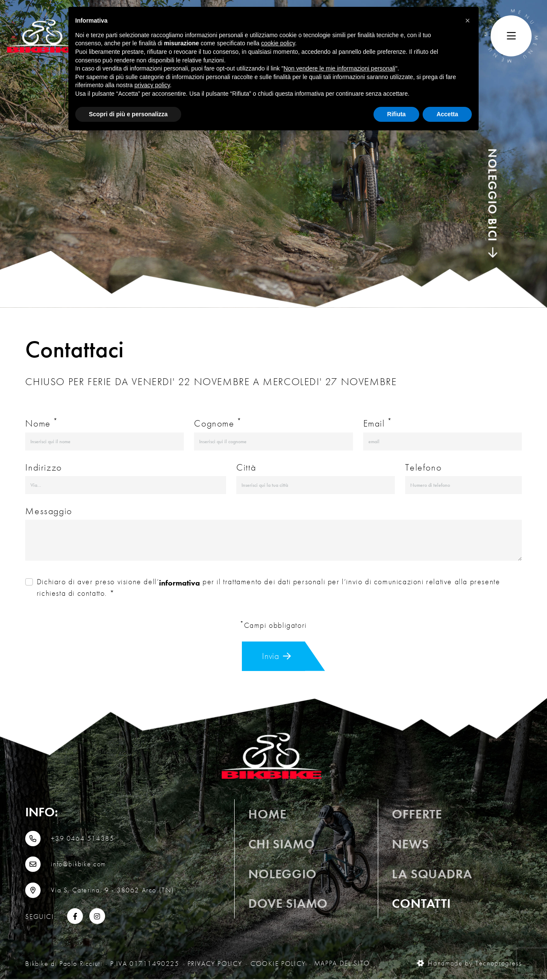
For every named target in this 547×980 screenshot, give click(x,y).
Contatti (421, 905)
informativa (179, 583)
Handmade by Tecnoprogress (470, 964)
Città (246, 467)
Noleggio (282, 876)
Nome (42, 423)
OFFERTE (417, 817)
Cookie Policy (278, 964)
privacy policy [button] (152, 85)
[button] (468, 21)
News (410, 846)
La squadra (432, 876)
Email (378, 423)
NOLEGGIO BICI (492, 203)
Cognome (218, 423)
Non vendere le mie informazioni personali (339, 68)
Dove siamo (288, 906)
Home (267, 816)
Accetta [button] (447, 114)
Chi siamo (281, 846)
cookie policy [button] (278, 43)
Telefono (423, 467)
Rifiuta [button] (397, 114)
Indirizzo (43, 467)
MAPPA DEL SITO (342, 964)
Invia (277, 657)
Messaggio (49, 511)
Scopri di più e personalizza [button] (128, 114)
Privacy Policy (215, 964)
